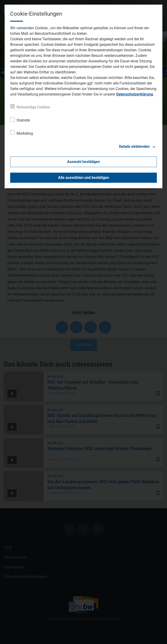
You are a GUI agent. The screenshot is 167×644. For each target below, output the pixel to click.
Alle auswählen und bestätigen (84, 178)
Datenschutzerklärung (135, 94)
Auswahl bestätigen (83, 162)
